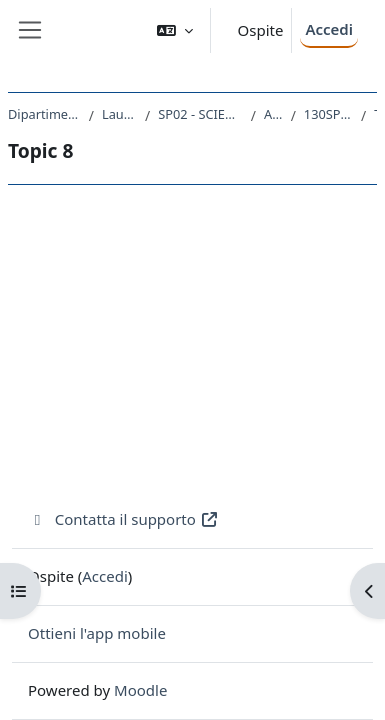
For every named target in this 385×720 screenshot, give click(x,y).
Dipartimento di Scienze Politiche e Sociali (44, 114)
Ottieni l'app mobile (97, 633)
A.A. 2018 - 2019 (273, 114)
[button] (175, 30)
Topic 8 (375, 114)
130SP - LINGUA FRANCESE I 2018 (328, 114)
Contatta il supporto (123, 519)
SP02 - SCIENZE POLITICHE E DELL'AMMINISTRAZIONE (200, 114)
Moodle (140, 690)
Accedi (329, 29)
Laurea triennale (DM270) (119, 114)
